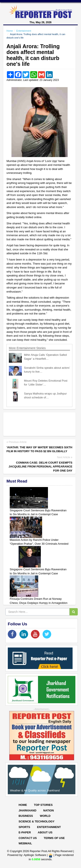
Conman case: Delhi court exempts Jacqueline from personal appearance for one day (40, 467)
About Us (45, 832)
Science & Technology (37, 821)
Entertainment (24, 31)
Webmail (25, 843)
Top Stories (43, 805)
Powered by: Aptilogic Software (27, 855)
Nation (48, 810)
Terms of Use (54, 838)
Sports (24, 827)
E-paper (25, 832)
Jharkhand (27, 810)
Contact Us (28, 838)
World (45, 816)
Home (10, 31)
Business (26, 816)
